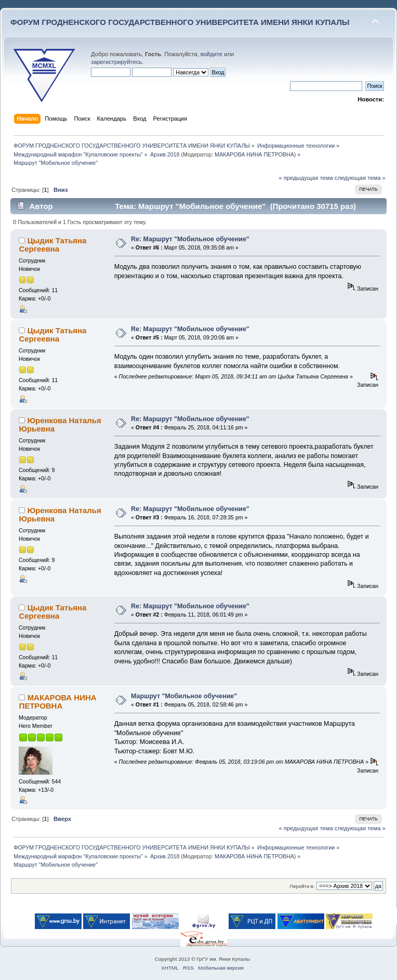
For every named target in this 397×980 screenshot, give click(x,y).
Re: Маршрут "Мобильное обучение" (190, 239)
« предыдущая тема (306, 178)
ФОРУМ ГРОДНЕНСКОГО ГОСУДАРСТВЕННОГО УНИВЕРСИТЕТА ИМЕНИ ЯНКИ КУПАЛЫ (180, 22)
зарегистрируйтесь (116, 62)
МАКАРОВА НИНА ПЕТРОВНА (254, 154)
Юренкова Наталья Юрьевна (60, 424)
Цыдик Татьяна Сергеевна (52, 245)
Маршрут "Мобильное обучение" (184, 696)
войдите (211, 54)
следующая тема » (360, 178)
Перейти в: (302, 886)
